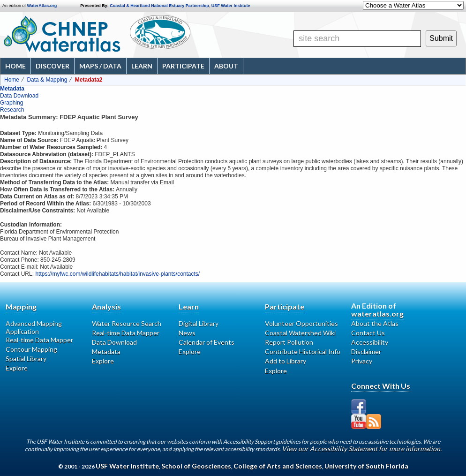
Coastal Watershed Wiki (300, 333)
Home (15, 66)
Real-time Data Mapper (39, 340)
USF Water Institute (231, 6)
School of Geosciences (196, 466)
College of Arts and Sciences (278, 466)
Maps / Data (100, 66)
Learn (142, 66)
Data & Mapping (47, 80)
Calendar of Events (207, 342)
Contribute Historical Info (303, 351)
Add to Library (286, 361)
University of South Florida (366, 466)
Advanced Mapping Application (34, 327)
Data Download (19, 96)
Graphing (11, 103)
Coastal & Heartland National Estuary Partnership (159, 6)
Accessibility (370, 342)
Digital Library (199, 323)
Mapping (21, 306)
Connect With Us (381, 386)
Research (12, 110)
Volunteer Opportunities (301, 323)
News (187, 333)
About (226, 66)
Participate (183, 66)
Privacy (362, 361)
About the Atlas (375, 323)
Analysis (106, 306)
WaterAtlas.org (42, 6)
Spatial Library (26, 359)
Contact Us (368, 333)
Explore (17, 368)
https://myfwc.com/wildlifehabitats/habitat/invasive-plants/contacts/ (117, 274)
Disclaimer (366, 351)
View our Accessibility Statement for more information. (362, 449)
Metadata (12, 89)
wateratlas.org (377, 314)
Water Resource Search (127, 323)
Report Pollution (289, 342)
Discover (53, 66)
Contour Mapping (31, 349)
